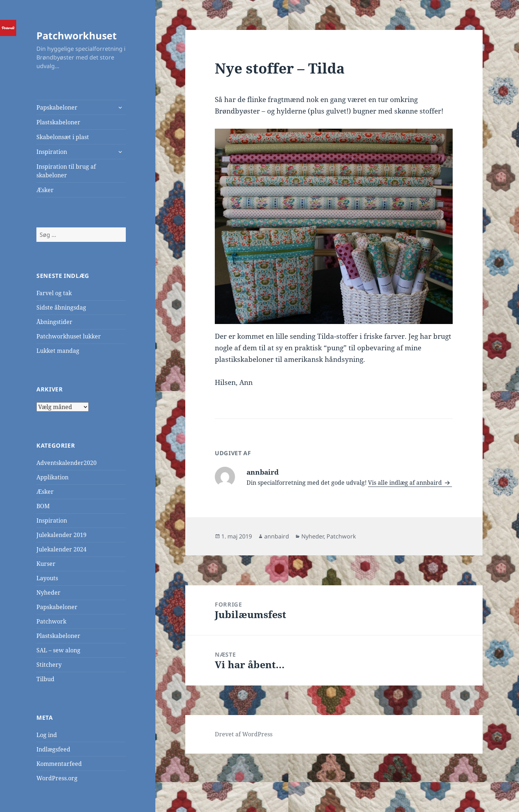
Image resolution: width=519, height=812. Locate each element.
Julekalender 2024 (61, 549)
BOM (43, 506)
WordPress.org (57, 778)
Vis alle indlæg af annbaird (406, 483)
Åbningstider (54, 322)
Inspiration (52, 152)
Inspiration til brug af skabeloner (66, 171)
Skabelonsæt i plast (63, 137)
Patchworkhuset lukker (69, 336)
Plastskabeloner (58, 122)
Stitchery (49, 665)
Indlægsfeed (53, 749)
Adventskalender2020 (66, 463)
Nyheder (48, 593)
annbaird (277, 536)
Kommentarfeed (59, 764)
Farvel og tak (54, 293)
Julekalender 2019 (61, 535)
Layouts (47, 578)
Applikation (52, 477)
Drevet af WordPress (244, 734)
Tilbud (45, 679)
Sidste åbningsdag (61, 307)
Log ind (47, 735)
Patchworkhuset (77, 36)
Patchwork (51, 621)
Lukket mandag (58, 351)
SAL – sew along (58, 650)
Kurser (46, 564)
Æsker (45, 190)
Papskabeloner (57, 107)
